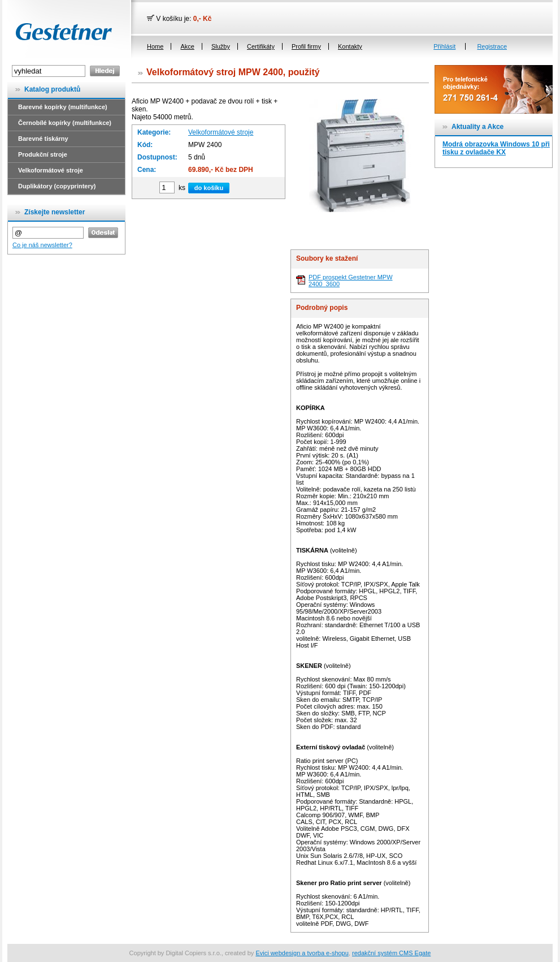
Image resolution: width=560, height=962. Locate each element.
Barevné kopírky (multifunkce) (63, 107)
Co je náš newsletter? (42, 245)
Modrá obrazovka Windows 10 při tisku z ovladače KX (496, 148)
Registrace (492, 46)
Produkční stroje (43, 154)
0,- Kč (203, 19)
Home (155, 46)
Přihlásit (444, 46)
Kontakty (350, 46)
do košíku (209, 188)
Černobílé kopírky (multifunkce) (65, 123)
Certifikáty (261, 46)
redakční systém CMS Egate (391, 953)
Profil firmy (306, 46)
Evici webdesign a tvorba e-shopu (302, 953)
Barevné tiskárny (43, 139)
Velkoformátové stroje (51, 170)
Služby (221, 46)
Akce (187, 46)
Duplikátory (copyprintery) (57, 186)
